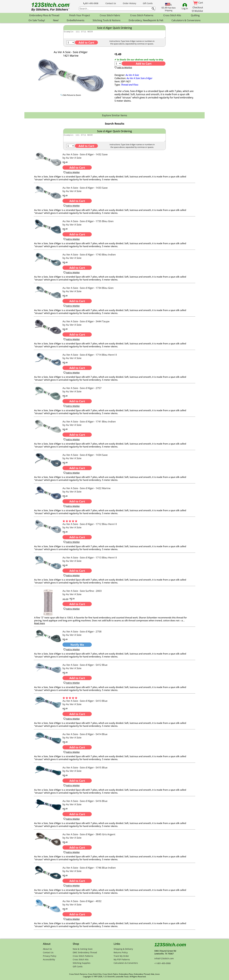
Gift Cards (148, 3)
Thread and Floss (130, 86)
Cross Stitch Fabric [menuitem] (110, 15)
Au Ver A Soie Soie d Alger (139, 80)
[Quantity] (118, 65)
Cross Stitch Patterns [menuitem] (142, 15)
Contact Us (111, 3)
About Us (47, 949)
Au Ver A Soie (132, 76)
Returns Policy (121, 952)
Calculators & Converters (126, 963)
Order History (129, 3)
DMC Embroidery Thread (85, 952)
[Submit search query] (153, 9)
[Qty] (70, 44)
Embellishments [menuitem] (76, 20)
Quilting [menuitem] (195, 15)
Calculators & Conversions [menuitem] (186, 20)
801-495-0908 (91, 3)
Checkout (198, 7)
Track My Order (121, 956)
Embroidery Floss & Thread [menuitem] (44, 15)
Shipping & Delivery (123, 949)
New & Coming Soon (83, 949)
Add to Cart (144, 65)
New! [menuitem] (56, 20)
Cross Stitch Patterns (83, 956)
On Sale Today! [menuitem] (37, 20)
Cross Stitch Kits (81, 959)
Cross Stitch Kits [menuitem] (172, 15)
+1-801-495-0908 (162, 963)
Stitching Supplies (82, 963)
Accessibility (49, 959)
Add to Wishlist (123, 69)
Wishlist (197, 11)
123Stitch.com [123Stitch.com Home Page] (170, 945)
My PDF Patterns (122, 959)
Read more (40, 626)
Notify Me (77, 647)
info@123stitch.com (164, 958)
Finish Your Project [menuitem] (80, 15)
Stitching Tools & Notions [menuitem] (107, 20)
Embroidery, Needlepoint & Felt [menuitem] (146, 20)
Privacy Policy (50, 956)
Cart (198, 3)
